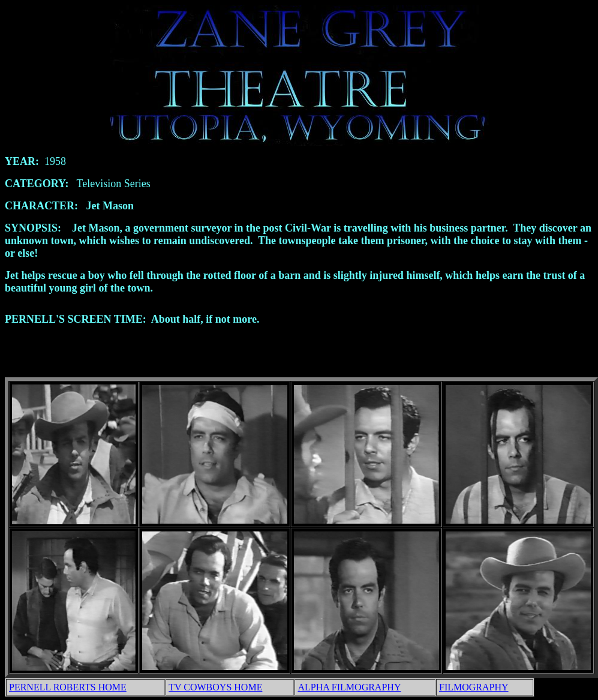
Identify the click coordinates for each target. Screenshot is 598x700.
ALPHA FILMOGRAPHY (349, 689)
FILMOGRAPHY (474, 689)
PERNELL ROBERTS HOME (68, 689)
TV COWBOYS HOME (215, 689)
